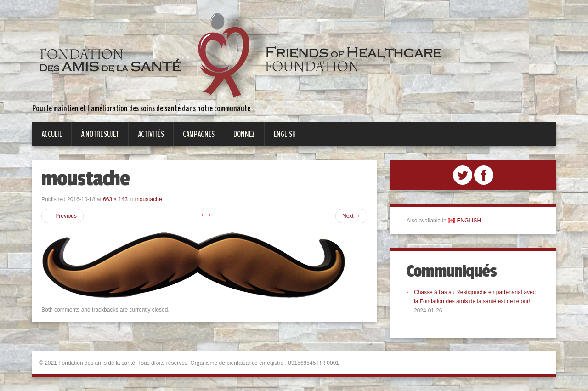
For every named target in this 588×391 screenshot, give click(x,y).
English (285, 134)
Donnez (244, 134)
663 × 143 (115, 199)
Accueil (52, 134)
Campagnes (199, 134)
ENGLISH (464, 221)
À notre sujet (100, 134)
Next (351, 216)
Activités (151, 134)
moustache (149, 199)
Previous (62, 216)
